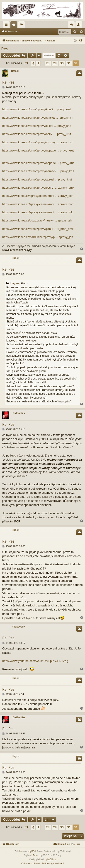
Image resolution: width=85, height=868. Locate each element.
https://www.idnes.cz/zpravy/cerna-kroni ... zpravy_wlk (38, 212)
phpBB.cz (51, 860)
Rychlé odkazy (7, 26)
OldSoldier (19, 413)
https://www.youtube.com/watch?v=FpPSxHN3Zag (35, 661)
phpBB (31, 851)
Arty (35, 855)
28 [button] (48, 63)
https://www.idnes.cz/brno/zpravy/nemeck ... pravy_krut (38, 171)
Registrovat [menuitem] (80, 26)
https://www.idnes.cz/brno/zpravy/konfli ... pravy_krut (36, 109)
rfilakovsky (18, 627)
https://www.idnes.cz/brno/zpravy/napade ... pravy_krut (38, 150)
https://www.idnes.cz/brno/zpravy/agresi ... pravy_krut (37, 179)
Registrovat (30, 31)
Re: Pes (8, 82)
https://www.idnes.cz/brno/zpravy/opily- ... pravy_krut (37, 134)
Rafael (15, 71)
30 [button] (62, 63)
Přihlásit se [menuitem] (72, 26)
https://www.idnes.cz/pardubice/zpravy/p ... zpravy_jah (38, 237)
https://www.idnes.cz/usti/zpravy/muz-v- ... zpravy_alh (37, 220)
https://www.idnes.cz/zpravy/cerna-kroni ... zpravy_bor (38, 196)
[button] (26, 63)
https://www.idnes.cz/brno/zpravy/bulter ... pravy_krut (37, 126)
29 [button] (55, 63)
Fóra (15, 26)
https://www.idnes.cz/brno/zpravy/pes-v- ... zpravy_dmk (38, 188)
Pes (5, 49)
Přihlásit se (11, 31)
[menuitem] (81, 41)
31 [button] (69, 63)
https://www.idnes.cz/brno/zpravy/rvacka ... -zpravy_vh (38, 118)
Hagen (16, 258)
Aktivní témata (22, 26)
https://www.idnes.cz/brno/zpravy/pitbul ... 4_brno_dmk (38, 229)
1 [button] (38, 63)
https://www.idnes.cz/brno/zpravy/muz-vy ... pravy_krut (38, 142)
